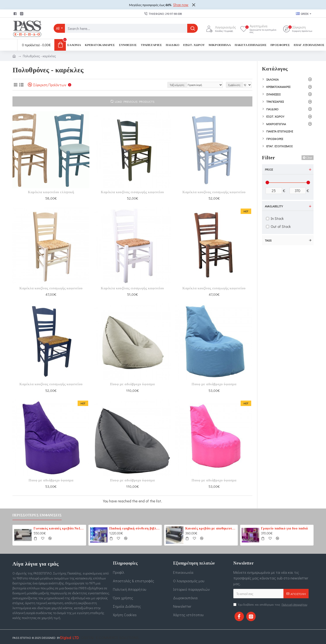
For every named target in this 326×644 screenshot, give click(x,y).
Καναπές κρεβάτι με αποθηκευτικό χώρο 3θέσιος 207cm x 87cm (211, 528)
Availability (274, 206)
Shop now (181, 5)
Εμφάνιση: (235, 85)
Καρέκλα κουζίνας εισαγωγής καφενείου (132, 192)
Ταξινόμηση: (177, 85)
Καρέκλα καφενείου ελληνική (51, 192)
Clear (309, 158)
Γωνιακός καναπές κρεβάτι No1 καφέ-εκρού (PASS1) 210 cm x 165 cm (59, 528)
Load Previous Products (135, 101)
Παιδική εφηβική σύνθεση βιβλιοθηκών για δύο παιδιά (135, 528)
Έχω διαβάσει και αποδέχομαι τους (271, 604)
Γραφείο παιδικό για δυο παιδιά (284, 528)
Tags (268, 240)
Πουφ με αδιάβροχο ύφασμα (132, 384)
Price (269, 169)
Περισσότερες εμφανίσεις (37, 515)
